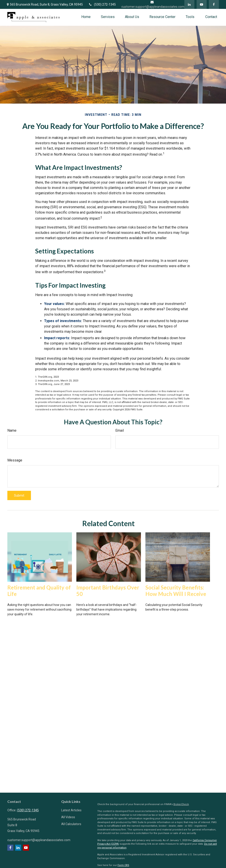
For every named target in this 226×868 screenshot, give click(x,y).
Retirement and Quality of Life (39, 591)
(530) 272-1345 (102, 4)
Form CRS (123, 865)
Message (15, 460)
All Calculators (71, 824)
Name (12, 430)
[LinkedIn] (189, 4)
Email (120, 430)
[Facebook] (214, 4)
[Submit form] (19, 495)
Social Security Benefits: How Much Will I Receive (176, 591)
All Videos (68, 817)
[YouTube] (202, 4)
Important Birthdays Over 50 (108, 591)
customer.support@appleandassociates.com (39, 840)
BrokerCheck (181, 804)
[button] (86, 17)
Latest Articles (71, 810)
